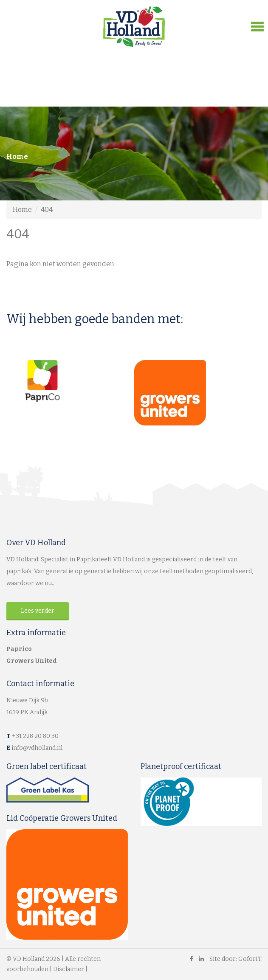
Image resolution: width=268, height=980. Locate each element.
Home (17, 156)
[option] (70, 381)
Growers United (32, 661)
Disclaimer (69, 969)
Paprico (19, 649)
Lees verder (38, 611)
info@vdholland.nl (37, 748)
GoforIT (250, 959)
